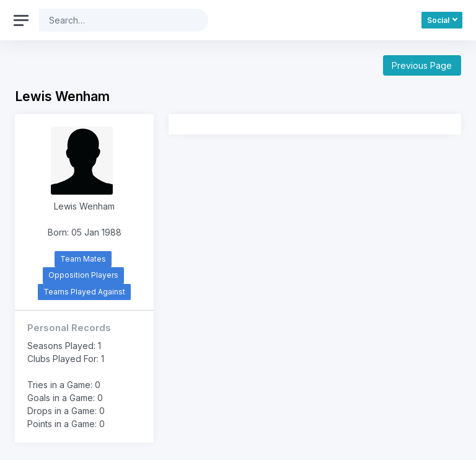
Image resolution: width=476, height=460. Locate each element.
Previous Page (422, 65)
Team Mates (83, 259)
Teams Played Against (84, 292)
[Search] (114, 20)
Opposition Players (83, 275)
